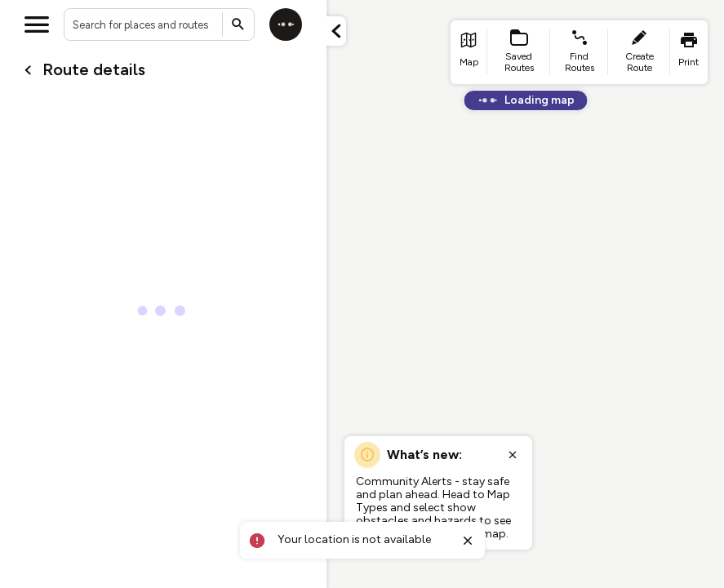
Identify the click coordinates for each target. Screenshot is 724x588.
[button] (336, 31)
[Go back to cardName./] (28, 70)
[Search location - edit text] (159, 24)
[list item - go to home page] (469, 52)
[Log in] (286, 24)
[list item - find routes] (579, 52)
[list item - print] (689, 52)
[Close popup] (513, 455)
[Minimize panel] (336, 31)
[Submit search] (238, 24)
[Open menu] (37, 24)
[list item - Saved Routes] (519, 52)
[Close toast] (468, 541)
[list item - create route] (639, 52)
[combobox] (159, 24)
